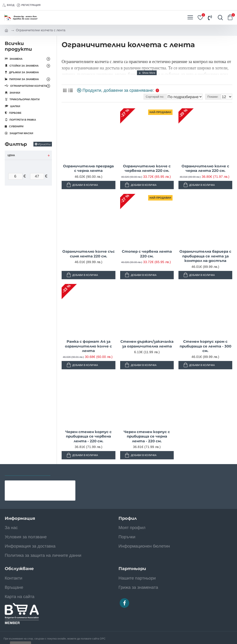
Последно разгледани (28, 471)
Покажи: (213, 97)
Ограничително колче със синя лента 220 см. (89, 254)
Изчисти (44, 144)
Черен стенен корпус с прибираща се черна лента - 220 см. (147, 436)
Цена (11, 155)
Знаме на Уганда (40, 484)
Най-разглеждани (74, 471)
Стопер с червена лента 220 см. (147, 254)
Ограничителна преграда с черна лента (88, 168)
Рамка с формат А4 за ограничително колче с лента (88, 346)
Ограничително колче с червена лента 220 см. (147, 168)
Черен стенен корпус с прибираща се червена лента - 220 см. (89, 436)
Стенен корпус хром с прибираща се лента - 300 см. (205, 346)
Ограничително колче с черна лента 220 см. (205, 168)
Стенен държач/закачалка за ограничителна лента (147, 344)
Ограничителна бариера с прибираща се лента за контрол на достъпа (205, 256)
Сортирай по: (155, 97)
